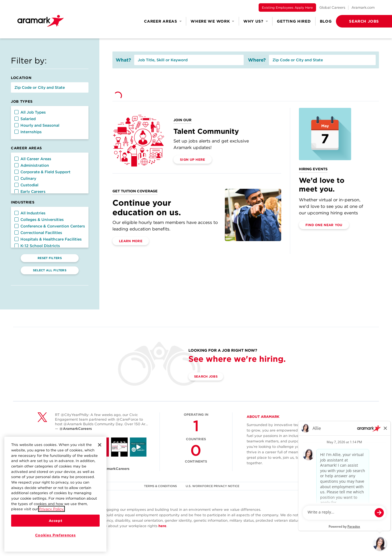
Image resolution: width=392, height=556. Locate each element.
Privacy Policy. (51, 509)
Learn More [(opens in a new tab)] (131, 241)
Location (21, 78)
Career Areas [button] (163, 21)
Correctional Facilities (38, 233)
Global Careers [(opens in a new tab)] (332, 7)
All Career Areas (33, 159)
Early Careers (30, 192)
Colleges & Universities (39, 220)
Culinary (25, 178)
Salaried (25, 119)
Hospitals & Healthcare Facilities (48, 239)
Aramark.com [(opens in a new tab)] (363, 7)
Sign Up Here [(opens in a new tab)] (193, 159)
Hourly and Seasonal (37, 125)
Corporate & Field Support (42, 172)
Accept (56, 521)
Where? (257, 60)
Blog (326, 21)
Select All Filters (50, 270)
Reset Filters (50, 258)
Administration (32, 165)
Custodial (26, 185)
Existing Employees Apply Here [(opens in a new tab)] (287, 7)
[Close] (100, 445)
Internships (28, 132)
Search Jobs (208, 377)
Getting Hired (294, 21)
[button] (355, 21)
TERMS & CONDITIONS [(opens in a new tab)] (160, 486)
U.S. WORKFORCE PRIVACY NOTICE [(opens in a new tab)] (213, 486)
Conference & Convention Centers (50, 226)
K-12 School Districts (37, 246)
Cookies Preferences (55, 535)
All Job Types (30, 112)
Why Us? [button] (256, 21)
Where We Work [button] (212, 21)
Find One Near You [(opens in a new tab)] (324, 225)
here (162, 526)
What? (123, 60)
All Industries (30, 213)
